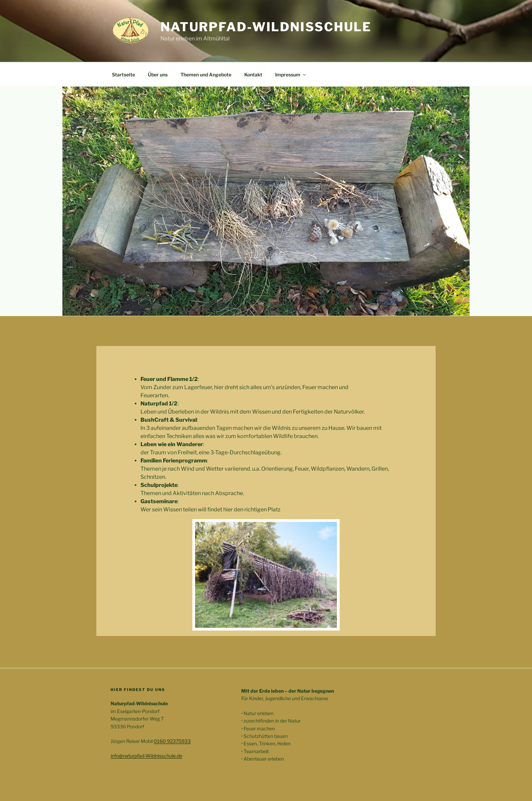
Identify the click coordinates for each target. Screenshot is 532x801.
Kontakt (253, 75)
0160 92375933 (172, 741)
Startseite (123, 75)
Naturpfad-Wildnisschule (266, 27)
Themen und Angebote (206, 75)
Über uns (158, 75)
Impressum (291, 75)
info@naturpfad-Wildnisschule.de (146, 756)
